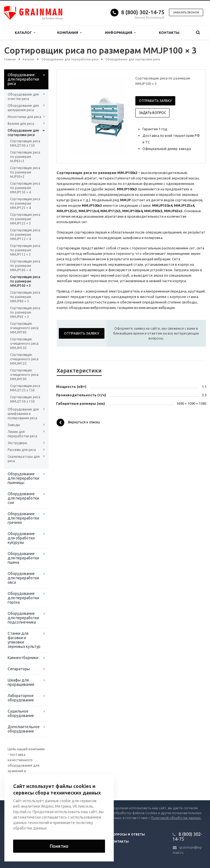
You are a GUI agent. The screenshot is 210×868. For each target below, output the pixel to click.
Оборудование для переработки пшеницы (23, 478)
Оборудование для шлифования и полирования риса (23, 414)
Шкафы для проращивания (21, 682)
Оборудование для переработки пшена (23, 558)
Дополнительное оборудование (24, 729)
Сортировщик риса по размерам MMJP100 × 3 (25, 281)
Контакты (169, 33)
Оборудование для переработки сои (23, 498)
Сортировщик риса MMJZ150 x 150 (25, 399)
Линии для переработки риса (22, 434)
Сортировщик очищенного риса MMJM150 (24, 343)
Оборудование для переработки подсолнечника (23, 618)
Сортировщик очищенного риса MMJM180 (24, 328)
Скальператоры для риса (24, 459)
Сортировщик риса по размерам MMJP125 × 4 (25, 203)
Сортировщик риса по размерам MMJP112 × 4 (25, 234)
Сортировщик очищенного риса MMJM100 (24, 375)
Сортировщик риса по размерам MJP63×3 (25, 157)
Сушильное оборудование (21, 713)
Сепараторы (19, 669)
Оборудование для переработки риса (23, 79)
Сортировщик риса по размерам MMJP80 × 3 (25, 297)
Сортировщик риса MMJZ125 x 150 (25, 388)
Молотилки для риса (24, 117)
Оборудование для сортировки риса (23, 133)
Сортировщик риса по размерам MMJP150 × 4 (25, 188)
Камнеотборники (23, 658)
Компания (69, 33)
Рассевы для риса (22, 450)
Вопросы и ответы (128, 834)
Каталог (25, 33)
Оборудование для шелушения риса (23, 108)
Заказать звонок (186, 12)
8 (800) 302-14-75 (143, 12)
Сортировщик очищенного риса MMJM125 (24, 359)
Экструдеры (17, 443)
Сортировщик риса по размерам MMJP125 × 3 (25, 219)
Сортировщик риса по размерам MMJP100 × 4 (25, 266)
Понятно (59, 846)
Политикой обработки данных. (176, 818)
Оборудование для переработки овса (23, 578)
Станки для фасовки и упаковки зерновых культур (24, 640)
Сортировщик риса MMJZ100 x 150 (25, 143)
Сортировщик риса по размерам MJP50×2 (25, 172)
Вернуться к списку (78, 423)
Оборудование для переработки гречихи (23, 518)
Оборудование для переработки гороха (23, 598)
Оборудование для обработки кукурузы (21, 538)
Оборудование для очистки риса (23, 97)
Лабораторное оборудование (21, 698)
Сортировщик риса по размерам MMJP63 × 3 (25, 312)
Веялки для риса (21, 124)
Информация (120, 33)
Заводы (14, 425)
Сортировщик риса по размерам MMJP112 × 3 (25, 250)
